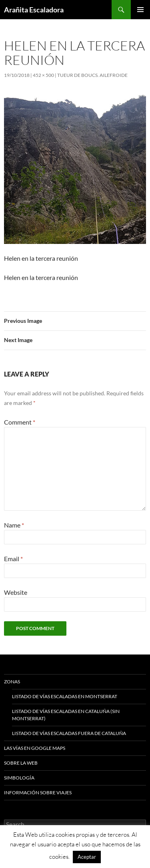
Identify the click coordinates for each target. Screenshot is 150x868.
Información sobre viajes (38, 792)
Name (14, 525)
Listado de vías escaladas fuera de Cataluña (69, 733)
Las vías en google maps (35, 748)
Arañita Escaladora (34, 10)
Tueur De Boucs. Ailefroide (92, 75)
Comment (20, 422)
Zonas (12, 682)
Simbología (19, 778)
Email (13, 559)
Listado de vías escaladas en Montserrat (65, 696)
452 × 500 (43, 75)
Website (16, 592)
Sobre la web (21, 763)
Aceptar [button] (87, 857)
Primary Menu (140, 10)
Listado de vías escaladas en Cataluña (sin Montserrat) (66, 715)
